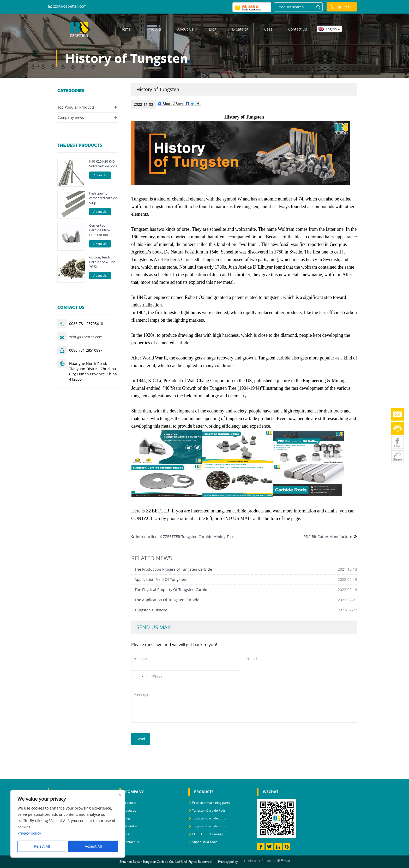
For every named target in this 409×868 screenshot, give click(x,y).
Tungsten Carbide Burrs (209, 826)
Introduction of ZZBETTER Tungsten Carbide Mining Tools (186, 537)
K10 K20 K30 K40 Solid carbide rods (103, 164)
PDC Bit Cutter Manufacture (328, 537)
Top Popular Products (76, 107)
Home (126, 29)
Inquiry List (344, 7)
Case (268, 29)
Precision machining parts (211, 803)
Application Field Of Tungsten (160, 579)
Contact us (298, 29)
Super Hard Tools (205, 842)
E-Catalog (240, 29)
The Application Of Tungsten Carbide (167, 600)
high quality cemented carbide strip (103, 198)
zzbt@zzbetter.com (70, 6)
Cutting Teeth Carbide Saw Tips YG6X (102, 262)
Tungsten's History (151, 610)
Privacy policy (228, 862)
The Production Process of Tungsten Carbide (173, 569)
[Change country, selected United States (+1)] (142, 677)
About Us (100, 175)
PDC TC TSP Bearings (208, 834)
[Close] (120, 795)
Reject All (42, 846)
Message (244, 705)
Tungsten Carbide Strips (210, 818)
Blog (213, 29)
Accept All (93, 846)
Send (141, 739)
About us (185, 29)
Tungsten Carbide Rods (209, 810)
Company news (71, 117)
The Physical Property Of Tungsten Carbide (172, 590)
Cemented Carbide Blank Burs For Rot (100, 230)
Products (154, 29)
